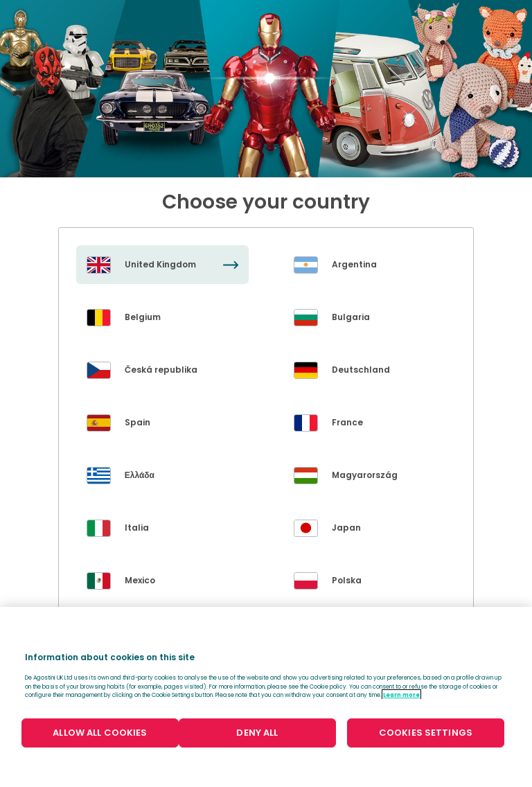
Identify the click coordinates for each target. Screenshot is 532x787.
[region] (266, 697)
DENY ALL (257, 733)
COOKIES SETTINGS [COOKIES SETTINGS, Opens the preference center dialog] (426, 733)
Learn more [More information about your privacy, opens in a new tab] (401, 695)
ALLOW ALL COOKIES (100, 733)
